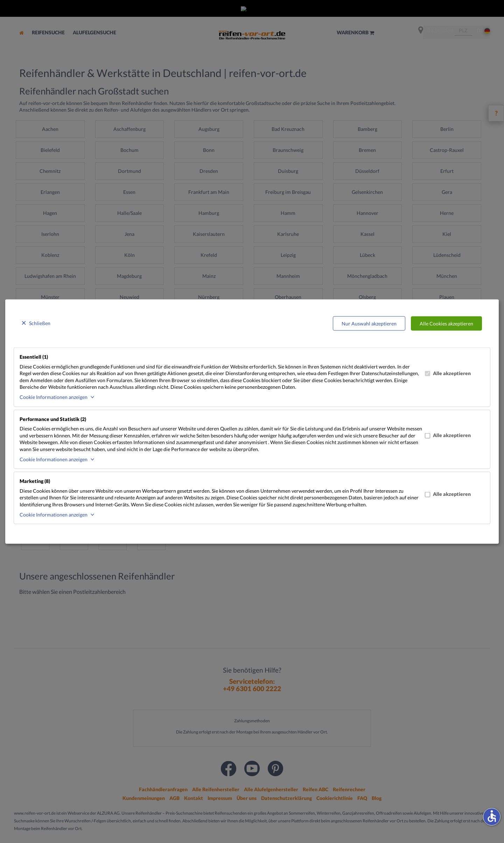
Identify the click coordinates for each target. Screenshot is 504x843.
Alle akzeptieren (448, 373)
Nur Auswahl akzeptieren (369, 323)
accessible (492, 816)
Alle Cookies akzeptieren (446, 323)
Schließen (40, 323)
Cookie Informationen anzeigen (54, 397)
